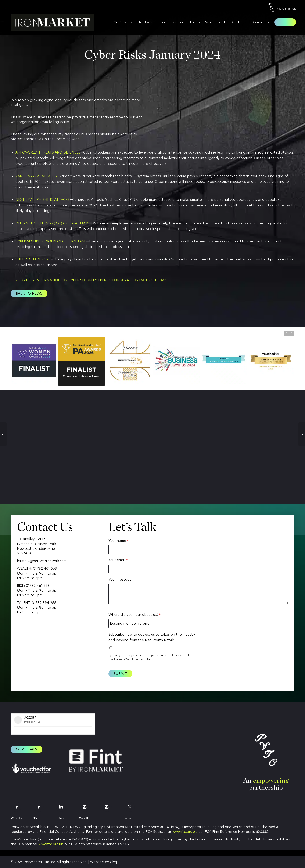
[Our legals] (26, 749)
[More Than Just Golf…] (302, 434)
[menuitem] (123, 22)
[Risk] (61, 807)
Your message (120, 579)
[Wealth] (16, 807)
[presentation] (232, 620)
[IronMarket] (50, 22)
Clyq (113, 862)
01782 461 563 (45, 568)
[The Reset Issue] (3, 434)
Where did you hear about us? (135, 615)
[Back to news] (29, 293)
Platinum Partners (286, 9)
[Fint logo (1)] (96, 761)
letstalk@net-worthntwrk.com (42, 561)
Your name (118, 541)
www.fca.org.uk (185, 832)
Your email (118, 560)
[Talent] (39, 807)
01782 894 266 (44, 603)
